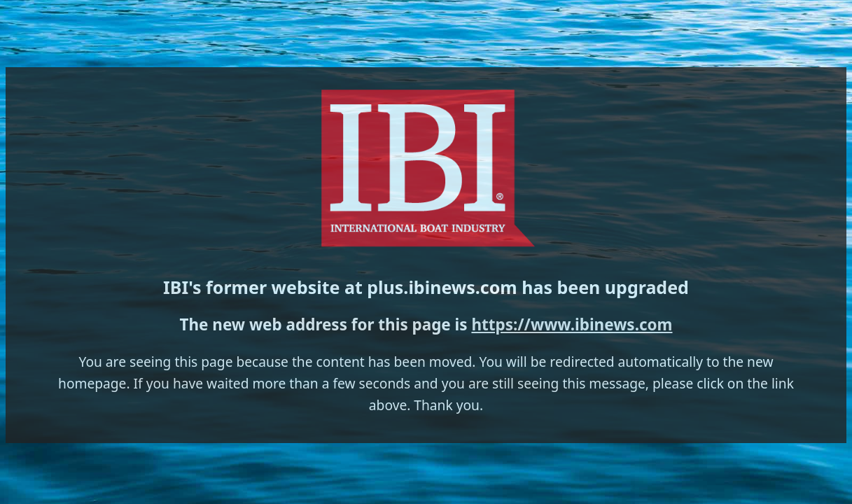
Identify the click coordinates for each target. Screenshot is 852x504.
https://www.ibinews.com (473, 273)
